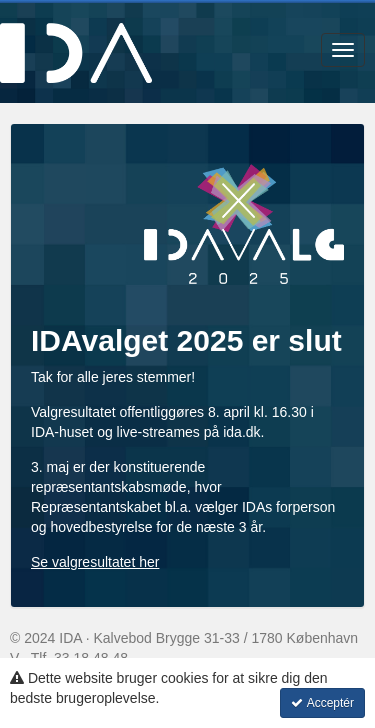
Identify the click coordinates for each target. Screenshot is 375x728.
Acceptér (322, 703)
